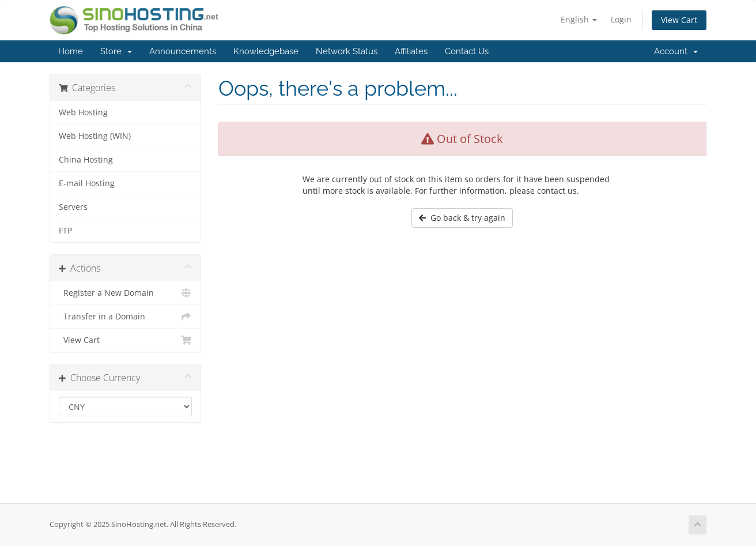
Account (676, 51)
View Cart (679, 20)
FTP (65, 231)
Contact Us (467, 51)
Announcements (183, 51)
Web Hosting (83, 112)
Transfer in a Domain (125, 317)
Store (116, 51)
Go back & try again (462, 218)
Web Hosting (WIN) (95, 136)
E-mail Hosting (87, 183)
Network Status (347, 51)
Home (71, 51)
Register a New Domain (125, 293)
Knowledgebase (266, 51)
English (579, 19)
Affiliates (411, 51)
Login (621, 19)
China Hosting (86, 160)
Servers (73, 207)
